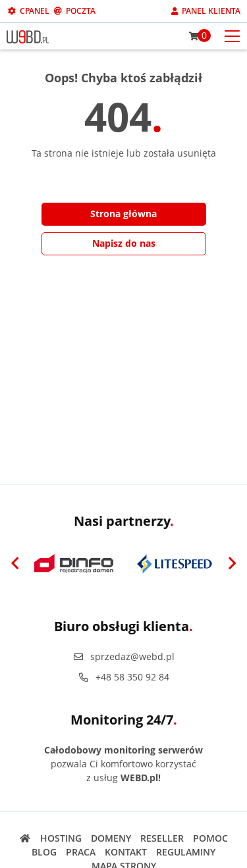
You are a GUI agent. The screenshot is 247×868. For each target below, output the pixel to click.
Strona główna (123, 214)
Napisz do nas (124, 243)
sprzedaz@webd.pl (124, 656)
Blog (44, 852)
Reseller (162, 838)
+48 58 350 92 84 (124, 677)
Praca (81, 852)
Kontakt (126, 852)
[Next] (232, 564)
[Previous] (15, 564)
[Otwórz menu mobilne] (232, 35)
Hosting (61, 838)
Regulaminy (186, 852)
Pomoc (210, 838)
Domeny (111, 838)
